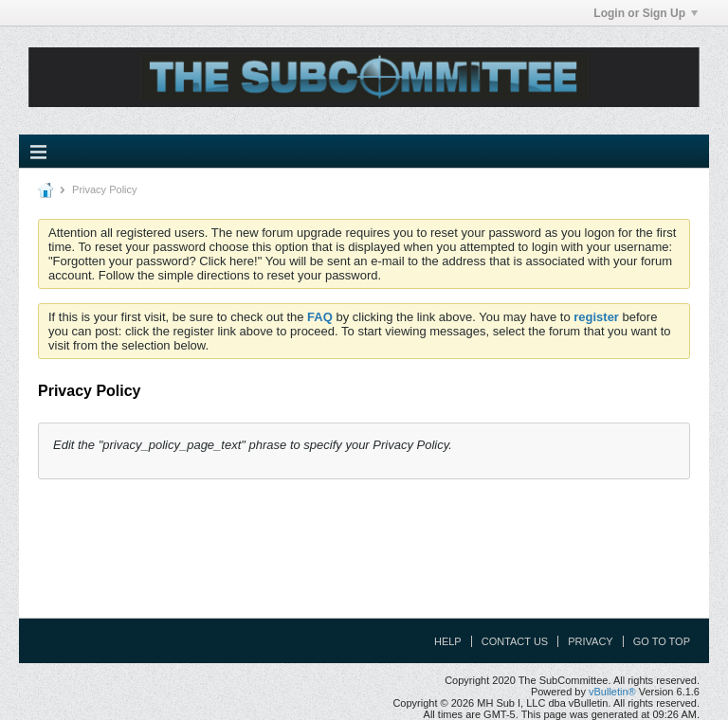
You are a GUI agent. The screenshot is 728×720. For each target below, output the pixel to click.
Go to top (662, 641)
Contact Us (515, 641)
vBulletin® (612, 692)
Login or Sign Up (646, 13)
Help (448, 641)
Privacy (590, 641)
